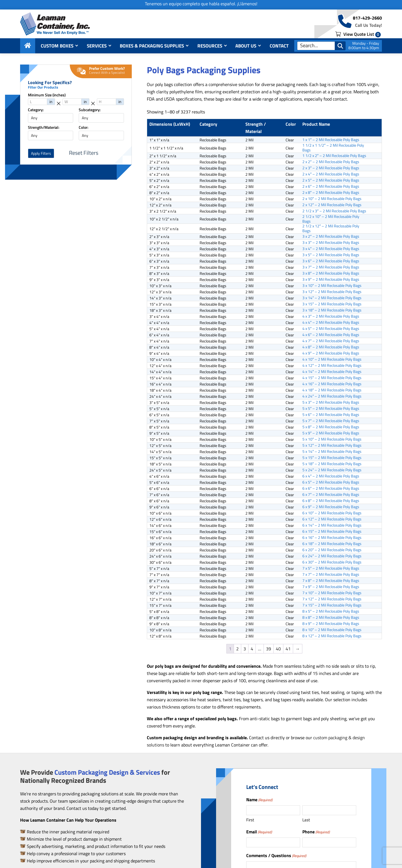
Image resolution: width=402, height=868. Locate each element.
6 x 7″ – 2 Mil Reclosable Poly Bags (331, 494)
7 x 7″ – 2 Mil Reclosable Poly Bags (331, 574)
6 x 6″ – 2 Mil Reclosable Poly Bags (331, 488)
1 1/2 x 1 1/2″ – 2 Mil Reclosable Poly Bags (333, 148)
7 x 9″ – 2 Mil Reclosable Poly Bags (331, 587)
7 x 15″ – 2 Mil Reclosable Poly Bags (332, 605)
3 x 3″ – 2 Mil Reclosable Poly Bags (331, 242)
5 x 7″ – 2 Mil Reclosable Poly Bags (331, 421)
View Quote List (358, 34)
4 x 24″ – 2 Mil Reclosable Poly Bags (332, 396)
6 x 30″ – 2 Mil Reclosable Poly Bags (332, 562)
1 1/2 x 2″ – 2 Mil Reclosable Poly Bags (334, 156)
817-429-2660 (367, 18)
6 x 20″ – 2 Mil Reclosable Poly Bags (332, 550)
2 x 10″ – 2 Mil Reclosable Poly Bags (332, 199)
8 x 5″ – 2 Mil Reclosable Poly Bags (331, 611)
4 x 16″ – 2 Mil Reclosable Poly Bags (332, 384)
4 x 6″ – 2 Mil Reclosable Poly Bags (331, 335)
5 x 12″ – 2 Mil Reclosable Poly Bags (332, 445)
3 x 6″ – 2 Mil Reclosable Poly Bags (331, 261)
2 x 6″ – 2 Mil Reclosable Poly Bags (331, 186)
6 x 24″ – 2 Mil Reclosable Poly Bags (332, 556)
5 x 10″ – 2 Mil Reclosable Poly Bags (332, 439)
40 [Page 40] (278, 649)
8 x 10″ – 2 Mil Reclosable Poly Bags (332, 630)
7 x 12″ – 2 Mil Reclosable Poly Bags (332, 599)
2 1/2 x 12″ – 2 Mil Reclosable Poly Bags (331, 229)
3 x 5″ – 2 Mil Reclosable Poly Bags (331, 255)
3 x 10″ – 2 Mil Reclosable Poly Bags (332, 286)
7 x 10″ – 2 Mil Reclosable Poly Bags (332, 593)
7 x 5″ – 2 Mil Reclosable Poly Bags (331, 568)
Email (259, 832)
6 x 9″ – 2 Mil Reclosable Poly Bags (331, 507)
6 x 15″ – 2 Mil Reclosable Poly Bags (332, 531)
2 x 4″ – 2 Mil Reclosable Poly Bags (331, 174)
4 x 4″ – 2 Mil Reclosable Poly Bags (331, 322)
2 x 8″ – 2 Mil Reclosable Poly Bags (331, 192)
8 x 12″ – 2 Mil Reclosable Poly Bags (332, 636)
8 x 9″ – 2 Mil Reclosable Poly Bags (331, 624)
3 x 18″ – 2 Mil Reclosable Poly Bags (332, 310)
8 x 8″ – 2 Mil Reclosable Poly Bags (331, 617)
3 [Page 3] (245, 649)
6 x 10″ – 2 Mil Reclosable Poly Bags (332, 513)
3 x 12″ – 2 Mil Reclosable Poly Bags (332, 292)
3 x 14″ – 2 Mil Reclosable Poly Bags (332, 298)
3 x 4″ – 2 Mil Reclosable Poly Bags (331, 249)
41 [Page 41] (288, 649)
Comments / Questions (276, 855)
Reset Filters (84, 153)
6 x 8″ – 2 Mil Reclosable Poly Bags (331, 501)
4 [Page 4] (252, 649)
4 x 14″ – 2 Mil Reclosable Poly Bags (332, 372)
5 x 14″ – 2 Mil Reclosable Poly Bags (332, 451)
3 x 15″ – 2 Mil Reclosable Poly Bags (332, 304)
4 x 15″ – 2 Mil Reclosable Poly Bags (332, 378)
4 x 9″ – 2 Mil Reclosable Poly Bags (331, 353)
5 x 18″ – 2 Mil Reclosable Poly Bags (332, 464)
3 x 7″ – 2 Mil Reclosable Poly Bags (331, 267)
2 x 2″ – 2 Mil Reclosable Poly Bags (331, 162)
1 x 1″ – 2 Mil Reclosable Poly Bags (331, 140)
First (250, 820)
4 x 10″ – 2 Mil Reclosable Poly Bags (332, 359)
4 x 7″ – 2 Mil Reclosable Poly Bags (331, 341)
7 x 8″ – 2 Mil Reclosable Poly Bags (331, 581)
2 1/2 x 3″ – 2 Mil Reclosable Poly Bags (334, 211)
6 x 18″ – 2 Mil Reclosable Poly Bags (332, 544)
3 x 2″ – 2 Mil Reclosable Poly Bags (331, 236)
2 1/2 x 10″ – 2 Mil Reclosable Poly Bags (331, 219)
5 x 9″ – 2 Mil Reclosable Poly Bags (331, 433)
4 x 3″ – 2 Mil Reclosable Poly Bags (331, 316)
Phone (316, 832)
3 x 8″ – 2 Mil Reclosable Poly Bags (331, 273)
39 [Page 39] (269, 649)
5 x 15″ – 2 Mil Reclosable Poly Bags (332, 458)
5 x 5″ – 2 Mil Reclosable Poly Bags (331, 408)
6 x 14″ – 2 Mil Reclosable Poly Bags (332, 525)
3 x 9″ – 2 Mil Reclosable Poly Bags (331, 279)
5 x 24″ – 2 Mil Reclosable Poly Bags (332, 470)
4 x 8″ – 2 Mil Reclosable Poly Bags (331, 347)
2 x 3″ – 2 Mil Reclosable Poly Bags (331, 168)
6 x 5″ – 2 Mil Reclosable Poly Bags (331, 482)
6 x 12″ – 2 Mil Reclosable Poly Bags (332, 519)
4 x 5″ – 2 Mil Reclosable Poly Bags (331, 329)
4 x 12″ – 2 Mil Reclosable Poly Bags (332, 365)
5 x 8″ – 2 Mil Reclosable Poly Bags (331, 427)
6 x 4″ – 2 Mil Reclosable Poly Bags (331, 476)
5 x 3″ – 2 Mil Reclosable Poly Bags (331, 402)
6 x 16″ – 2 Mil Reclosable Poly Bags (332, 538)
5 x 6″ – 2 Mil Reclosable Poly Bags (331, 415)
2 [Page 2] (237, 649)
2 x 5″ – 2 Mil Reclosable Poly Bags (331, 180)
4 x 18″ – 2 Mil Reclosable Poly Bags (332, 390)
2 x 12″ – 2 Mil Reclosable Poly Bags (332, 205)
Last (306, 820)
